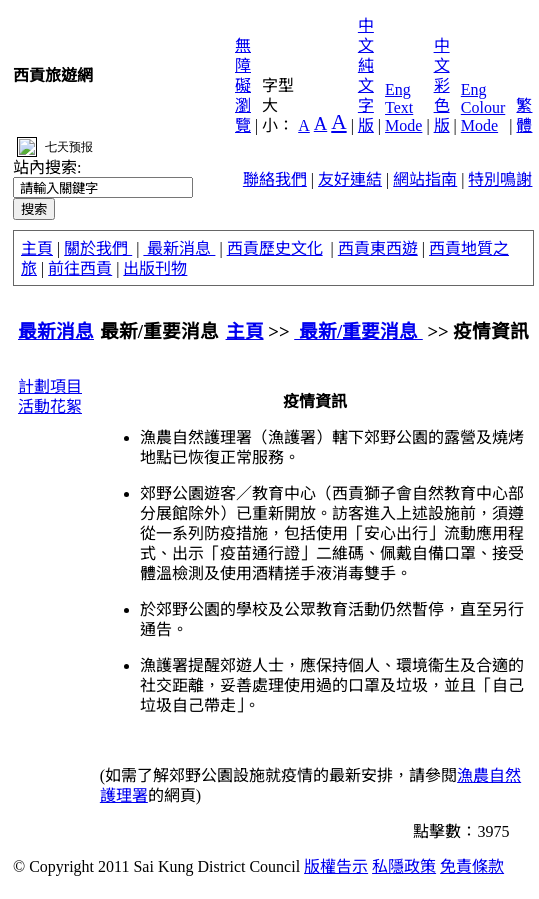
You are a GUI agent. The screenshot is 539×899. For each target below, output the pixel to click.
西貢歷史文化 (275, 248)
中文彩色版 (442, 85)
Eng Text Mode (403, 107)
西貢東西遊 (378, 248)
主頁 (37, 248)
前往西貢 (80, 268)
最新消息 (179, 248)
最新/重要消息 (358, 331)
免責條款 (472, 866)
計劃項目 (50, 386)
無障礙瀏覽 (243, 85)
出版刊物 (155, 268)
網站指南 (425, 179)
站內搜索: (47, 167)
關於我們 (98, 248)
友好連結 (350, 179)
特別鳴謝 (500, 179)
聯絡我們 (275, 179)
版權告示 (336, 866)
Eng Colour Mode (483, 107)
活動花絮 (50, 406)
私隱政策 (404, 866)
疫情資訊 (491, 331)
